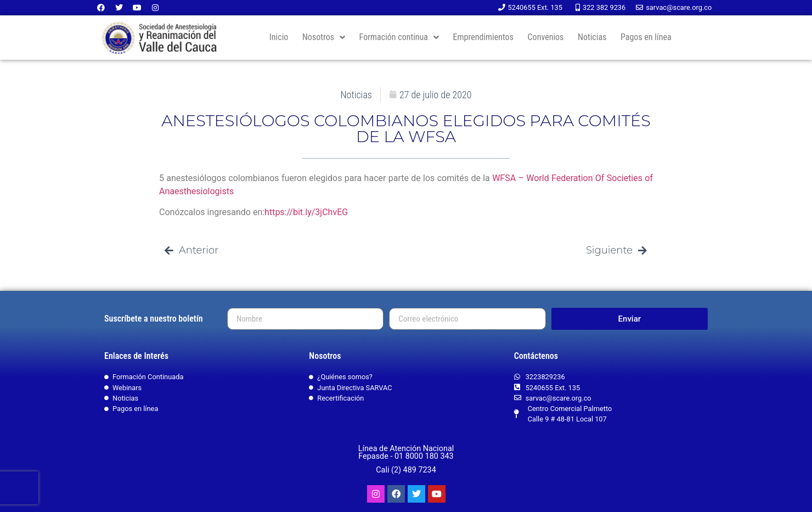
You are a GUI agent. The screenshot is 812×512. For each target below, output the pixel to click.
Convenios (546, 37)
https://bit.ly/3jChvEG (306, 212)
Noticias (592, 37)
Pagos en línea (646, 37)
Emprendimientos (483, 37)
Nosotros (324, 37)
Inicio (279, 37)
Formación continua (399, 37)
